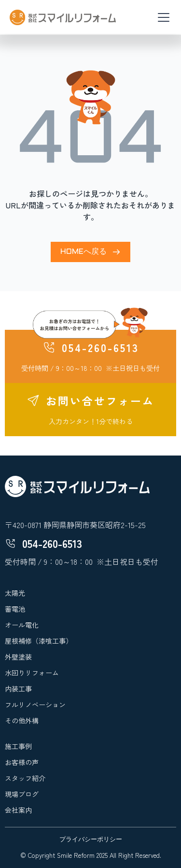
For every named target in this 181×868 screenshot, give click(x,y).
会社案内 (18, 810)
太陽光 (15, 593)
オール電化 (22, 625)
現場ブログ (22, 794)
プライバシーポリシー (91, 840)
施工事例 (18, 746)
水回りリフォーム (32, 673)
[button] (162, 17)
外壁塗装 (18, 657)
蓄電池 (15, 609)
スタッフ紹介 (25, 778)
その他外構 (22, 721)
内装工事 (18, 689)
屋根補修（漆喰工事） (39, 641)
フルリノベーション (35, 705)
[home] (63, 17)
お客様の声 (22, 762)
